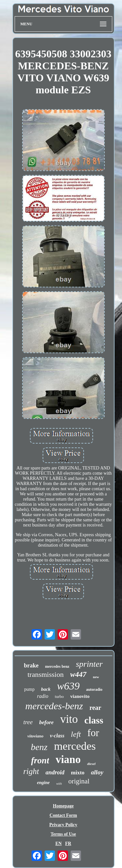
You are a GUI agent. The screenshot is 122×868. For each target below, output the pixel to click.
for (93, 733)
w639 (68, 686)
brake (31, 665)
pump (29, 689)
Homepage (63, 806)
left (76, 734)
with (59, 784)
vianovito (80, 696)
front (40, 760)
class (94, 720)
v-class (57, 736)
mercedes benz (57, 666)
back (46, 689)
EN (58, 844)
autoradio (94, 689)
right (31, 771)
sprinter (89, 664)
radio (43, 696)
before (47, 722)
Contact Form (63, 815)
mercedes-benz (54, 706)
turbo (59, 696)
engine (43, 783)
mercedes (75, 746)
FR (68, 844)
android (55, 772)
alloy (97, 772)
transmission (45, 674)
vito (69, 719)
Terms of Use (63, 834)
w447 (78, 674)
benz (39, 747)
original (79, 781)
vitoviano (35, 736)
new (96, 677)
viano (68, 759)
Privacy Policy (63, 825)
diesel (91, 764)
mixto (78, 773)
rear (95, 708)
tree (28, 722)
